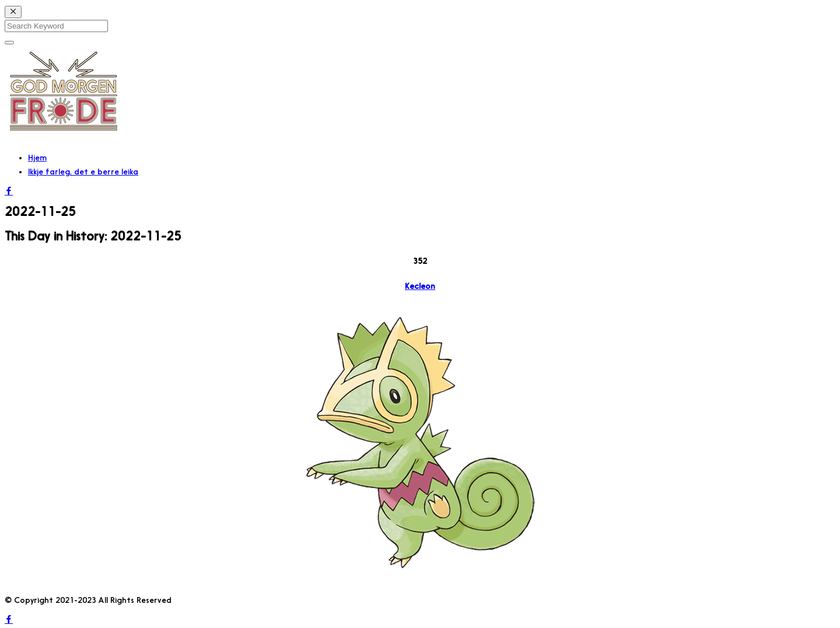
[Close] (13, 12)
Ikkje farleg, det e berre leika (83, 172)
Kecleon (420, 286)
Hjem (37, 158)
